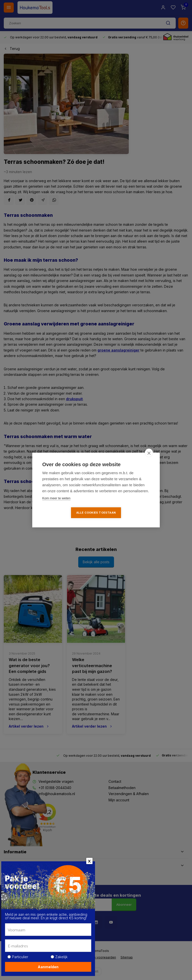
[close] (149, 453)
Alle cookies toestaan (96, 513)
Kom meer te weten (56, 498)
